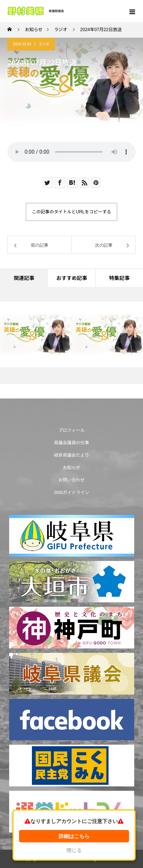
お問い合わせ (71, 480)
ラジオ (44, 44)
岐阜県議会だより (71, 455)
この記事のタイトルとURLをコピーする (71, 212)
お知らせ (71, 468)
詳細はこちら (74, 836)
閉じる (74, 850)
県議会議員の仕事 (71, 443)
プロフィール (71, 430)
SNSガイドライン (72, 493)
